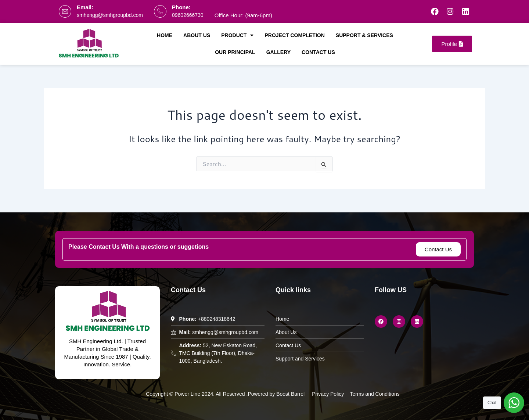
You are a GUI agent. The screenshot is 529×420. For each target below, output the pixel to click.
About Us (197, 35)
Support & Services (364, 35)
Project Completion (294, 35)
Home (165, 35)
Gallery (278, 52)
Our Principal (235, 52)
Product (237, 35)
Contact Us (318, 52)
